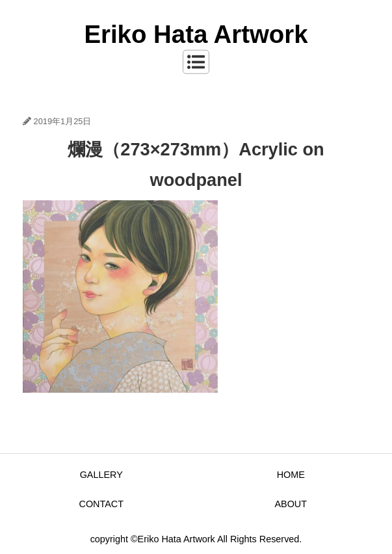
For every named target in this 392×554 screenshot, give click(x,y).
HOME (291, 475)
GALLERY (101, 475)
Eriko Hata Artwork (196, 34)
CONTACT (101, 504)
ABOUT (291, 504)
